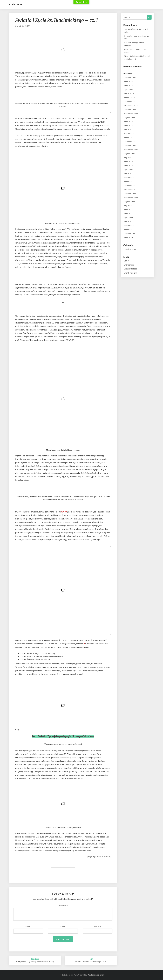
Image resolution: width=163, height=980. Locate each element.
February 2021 (130, 226)
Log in (127, 261)
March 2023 (129, 130)
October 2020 (130, 233)
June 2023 (128, 121)
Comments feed (130, 269)
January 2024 (130, 97)
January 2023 (130, 137)
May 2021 (128, 213)
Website (97, 926)
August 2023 (129, 117)
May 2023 (128, 125)
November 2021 (131, 190)
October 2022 (130, 145)
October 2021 (130, 193)
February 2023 (130, 133)
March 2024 (129, 93)
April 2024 (128, 89)
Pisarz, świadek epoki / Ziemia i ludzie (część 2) (137, 58)
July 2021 (128, 206)
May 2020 (128, 238)
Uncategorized (130, 249)
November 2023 (131, 105)
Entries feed (129, 265)
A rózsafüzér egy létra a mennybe (134, 44)
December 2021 (131, 185)
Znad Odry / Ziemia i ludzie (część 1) (135, 51)
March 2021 (129, 221)
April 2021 (128, 218)
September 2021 (131, 198)
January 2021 (130, 229)
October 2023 (130, 109)
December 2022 (131, 141)
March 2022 (129, 173)
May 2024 (128, 85)
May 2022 (128, 165)
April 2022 (128, 170)
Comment (63, 905)
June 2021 (128, 209)
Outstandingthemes (96, 975)
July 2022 (128, 157)
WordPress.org (130, 273)
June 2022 (128, 161)
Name (28, 926)
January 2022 (130, 181)
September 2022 (131, 150)
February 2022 (130, 178)
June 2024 (128, 81)
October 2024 (130, 77)
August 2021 (129, 201)
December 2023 (131, 102)
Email (63, 926)
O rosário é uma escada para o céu (137, 37)
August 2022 (129, 153)
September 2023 (131, 113)
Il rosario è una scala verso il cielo (136, 31)
